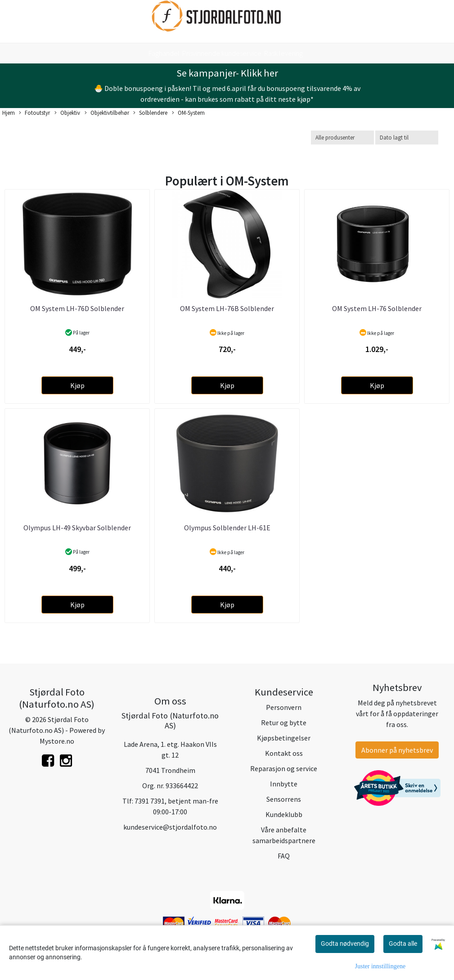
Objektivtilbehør (107, 113)
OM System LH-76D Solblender (77, 308)
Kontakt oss (284, 753)
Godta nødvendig (345, 944)
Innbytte (284, 784)
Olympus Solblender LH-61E (227, 528)
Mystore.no (57, 741)
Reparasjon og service (284, 768)
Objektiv (67, 113)
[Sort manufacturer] (342, 138)
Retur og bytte (284, 723)
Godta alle (403, 944)
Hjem (9, 113)
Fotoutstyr (34, 113)
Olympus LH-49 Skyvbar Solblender (77, 528)
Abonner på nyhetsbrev (397, 750)
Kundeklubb (284, 814)
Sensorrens (284, 799)
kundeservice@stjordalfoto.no (170, 827)
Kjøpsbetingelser (284, 738)
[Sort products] (407, 138)
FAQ (284, 856)
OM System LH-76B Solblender (227, 308)
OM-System (188, 113)
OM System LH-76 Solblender (377, 308)
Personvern (284, 707)
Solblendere (150, 113)
